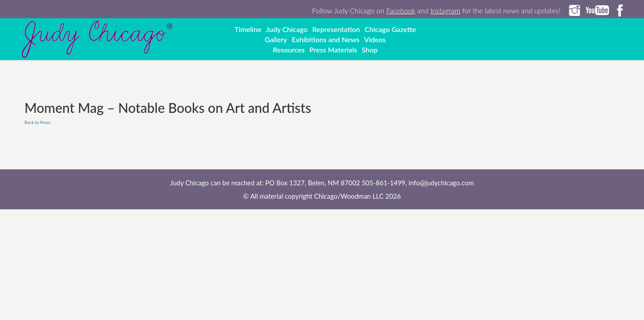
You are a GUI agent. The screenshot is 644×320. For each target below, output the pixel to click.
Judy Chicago (287, 29)
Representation (336, 29)
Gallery (276, 39)
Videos (375, 39)
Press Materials (333, 50)
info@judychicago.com (441, 183)
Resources (289, 50)
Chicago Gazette (390, 29)
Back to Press (38, 122)
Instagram (445, 10)
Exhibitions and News (326, 39)
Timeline (248, 29)
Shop (370, 50)
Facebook (401, 10)
